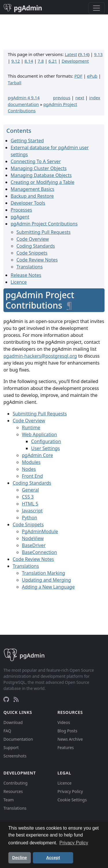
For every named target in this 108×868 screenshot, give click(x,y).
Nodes (29, 469)
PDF (78, 76)
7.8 (41, 61)
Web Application (39, 434)
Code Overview (33, 239)
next (80, 98)
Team (9, 800)
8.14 (29, 61)
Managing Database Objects (41, 175)
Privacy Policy (70, 791)
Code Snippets (32, 253)
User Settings (46, 448)
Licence (19, 282)
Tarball (15, 83)
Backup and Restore (32, 196)
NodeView (33, 538)
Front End (32, 476)
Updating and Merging (47, 580)
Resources (13, 791)
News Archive (70, 739)
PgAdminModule (40, 531)
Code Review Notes (37, 260)
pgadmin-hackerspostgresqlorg (40, 356)
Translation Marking (43, 573)
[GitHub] (6, 699)
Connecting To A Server (36, 161)
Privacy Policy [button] (74, 843)
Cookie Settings (72, 800)
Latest (71, 54)
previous (62, 98)
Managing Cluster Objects (39, 168)
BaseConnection (39, 552)
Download (13, 722)
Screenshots (15, 756)
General (30, 490)
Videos (64, 722)
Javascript (32, 511)
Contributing (16, 783)
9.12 (16, 61)
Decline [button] (19, 858)
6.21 (53, 61)
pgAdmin (23, 8)
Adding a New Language (48, 587)
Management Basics (33, 189)
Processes (21, 210)
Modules (31, 462)
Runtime (31, 428)
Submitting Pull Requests (43, 232)
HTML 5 (30, 504)
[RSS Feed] (16, 699)
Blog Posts (68, 731)
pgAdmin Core (37, 455)
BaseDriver (34, 545)
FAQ (7, 731)
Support (11, 747)
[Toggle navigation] (96, 8)
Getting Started (27, 141)
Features (66, 747)
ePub (92, 76)
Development (75, 61)
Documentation (18, 739)
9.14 (84, 54)
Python (30, 518)
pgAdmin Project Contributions (44, 224)
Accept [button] (53, 858)
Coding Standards (36, 246)
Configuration (46, 441)
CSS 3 (28, 497)
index (95, 98)
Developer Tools (28, 203)
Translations (30, 267)
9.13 (98, 54)
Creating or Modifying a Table (42, 182)
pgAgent (20, 217)
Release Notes (26, 275)
